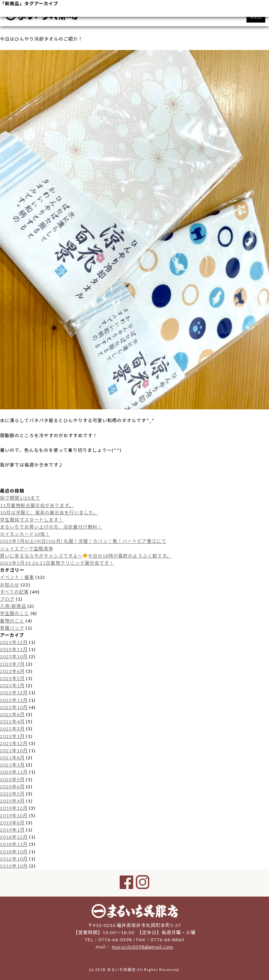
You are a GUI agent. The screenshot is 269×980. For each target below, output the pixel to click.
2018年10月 (14, 852)
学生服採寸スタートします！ (32, 520)
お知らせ (10, 585)
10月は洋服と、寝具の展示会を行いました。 (49, 513)
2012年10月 (14, 859)
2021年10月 (14, 751)
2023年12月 (14, 642)
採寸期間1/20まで (20, 498)
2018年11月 (14, 844)
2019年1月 (12, 830)
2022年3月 (12, 729)
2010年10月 (14, 866)
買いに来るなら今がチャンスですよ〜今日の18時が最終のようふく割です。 (86, 556)
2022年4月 (12, 722)
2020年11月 (14, 772)
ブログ (7, 599)
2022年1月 (12, 736)
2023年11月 (14, 649)
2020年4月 (12, 801)
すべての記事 (14, 592)
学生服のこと (15, 613)
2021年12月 (14, 743)
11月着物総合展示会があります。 (37, 505)
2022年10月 (14, 707)
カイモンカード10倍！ (25, 534)
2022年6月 (12, 714)
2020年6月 (12, 787)
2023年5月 (12, 678)
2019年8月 (12, 823)
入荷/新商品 (13, 606)
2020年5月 (12, 794)
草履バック (12, 628)
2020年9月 (12, 779)
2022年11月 (14, 700)
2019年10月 (14, 816)
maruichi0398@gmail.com (143, 947)
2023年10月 (14, 657)
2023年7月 (12, 664)
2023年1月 (12, 685)
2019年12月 (14, 808)
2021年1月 (12, 765)
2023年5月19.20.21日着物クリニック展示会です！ (57, 563)
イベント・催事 (17, 577)
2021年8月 (12, 758)
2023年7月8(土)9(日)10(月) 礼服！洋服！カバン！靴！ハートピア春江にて (83, 541)
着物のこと (12, 621)
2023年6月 (12, 671)
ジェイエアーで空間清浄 (26, 549)
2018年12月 (14, 837)
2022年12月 (14, 693)
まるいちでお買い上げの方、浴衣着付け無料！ (51, 527)
